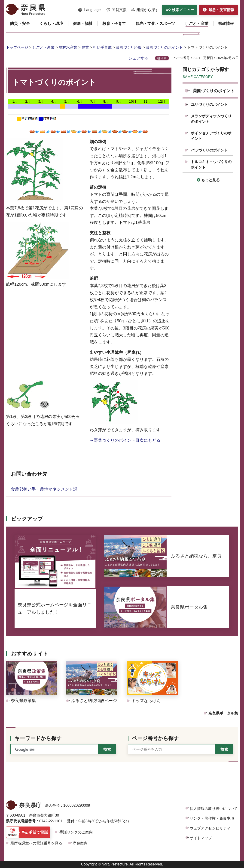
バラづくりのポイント (209, 150)
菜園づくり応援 (129, 47)
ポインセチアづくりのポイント (211, 136)
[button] (90, 10)
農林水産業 (68, 47)
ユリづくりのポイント (209, 105)
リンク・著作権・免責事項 (212, 818)
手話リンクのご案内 (76, 832)
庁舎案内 (80, 843)
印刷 (164, 58)
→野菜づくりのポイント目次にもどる (125, 440)
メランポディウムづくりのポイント (211, 119)
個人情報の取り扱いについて (214, 809)
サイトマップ (201, 838)
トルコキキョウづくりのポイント (211, 164)
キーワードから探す (38, 738)
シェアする (138, 58)
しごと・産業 (43, 47)
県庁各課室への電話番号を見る (36, 843)
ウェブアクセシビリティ (210, 828)
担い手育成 (102, 47)
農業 (85, 47)
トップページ (17, 47)
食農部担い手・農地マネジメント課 (46, 489)
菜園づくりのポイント (164, 47)
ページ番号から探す (155, 738)
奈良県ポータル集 (223, 713)
